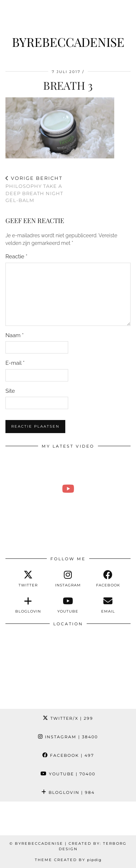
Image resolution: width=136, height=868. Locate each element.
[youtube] (68, 605)
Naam (15, 335)
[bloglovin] (28, 605)
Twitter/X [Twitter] (68, 718)
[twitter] (28, 579)
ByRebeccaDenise (68, 42)
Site (10, 391)
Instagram (68, 737)
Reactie (17, 257)
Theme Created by (68, 860)
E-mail (15, 363)
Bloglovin (68, 792)
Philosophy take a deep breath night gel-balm (37, 189)
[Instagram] (17, 819)
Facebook (68, 755)
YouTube (68, 774)
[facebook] (108, 579)
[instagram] (68, 579)
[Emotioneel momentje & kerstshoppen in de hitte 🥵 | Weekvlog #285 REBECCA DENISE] (68, 488)
